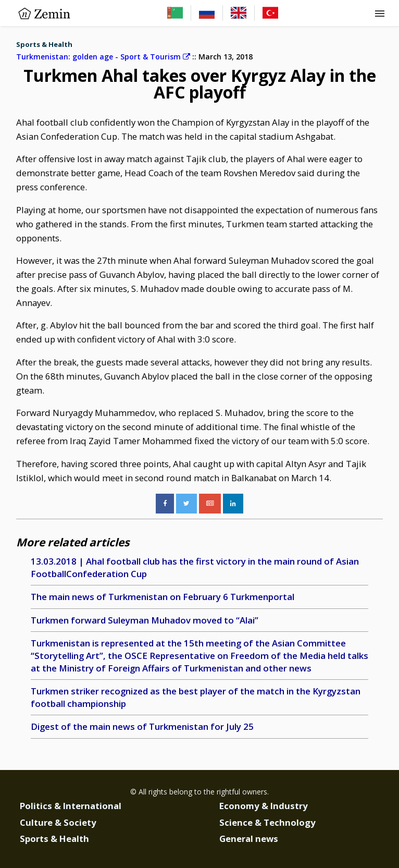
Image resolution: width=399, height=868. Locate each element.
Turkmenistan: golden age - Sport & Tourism (103, 57)
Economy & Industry (264, 806)
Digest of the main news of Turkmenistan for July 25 (142, 726)
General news (249, 839)
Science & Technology (267, 822)
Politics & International (71, 806)
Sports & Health (44, 44)
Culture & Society (58, 822)
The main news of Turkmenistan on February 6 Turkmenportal (163, 597)
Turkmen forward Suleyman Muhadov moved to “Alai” (145, 620)
